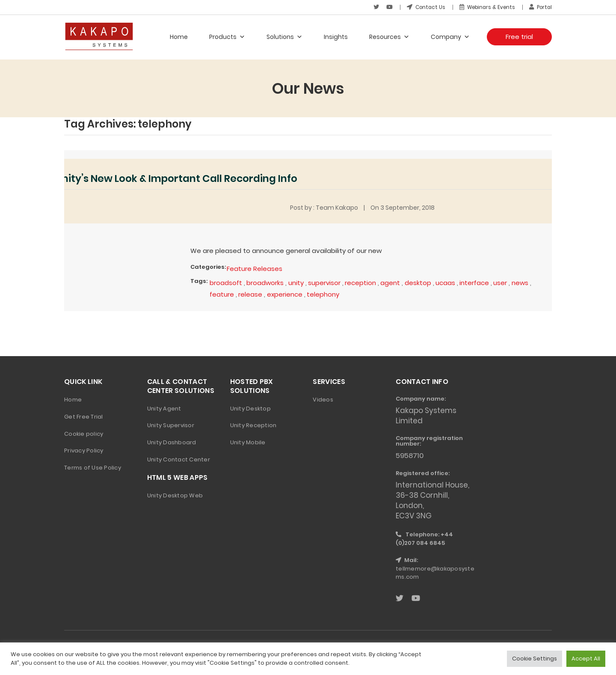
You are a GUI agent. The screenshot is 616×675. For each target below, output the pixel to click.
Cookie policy (84, 433)
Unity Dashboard (172, 442)
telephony (324, 293)
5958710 (410, 455)
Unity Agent (164, 407)
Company (450, 36)
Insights (336, 36)
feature (222, 293)
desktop (419, 282)
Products (227, 36)
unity (297, 282)
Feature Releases (255, 268)
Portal (540, 7)
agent (391, 282)
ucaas (447, 282)
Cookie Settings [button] (535, 659)
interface (476, 282)
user (502, 282)
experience (285, 293)
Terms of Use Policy (93, 467)
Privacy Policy (84, 450)
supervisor (325, 282)
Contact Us (422, 7)
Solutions (284, 36)
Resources (389, 36)
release (251, 293)
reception (362, 282)
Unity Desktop (250, 407)
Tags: (199, 280)
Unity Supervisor (171, 424)
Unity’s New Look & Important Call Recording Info (183, 178)
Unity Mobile (248, 442)
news (522, 282)
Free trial (519, 36)
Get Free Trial (84, 415)
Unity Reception (253, 424)
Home (179, 36)
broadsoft (226, 282)
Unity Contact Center (179, 459)
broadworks (266, 282)
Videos (323, 398)
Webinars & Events (485, 7)
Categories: (208, 266)
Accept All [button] (586, 659)
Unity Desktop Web (175, 494)
